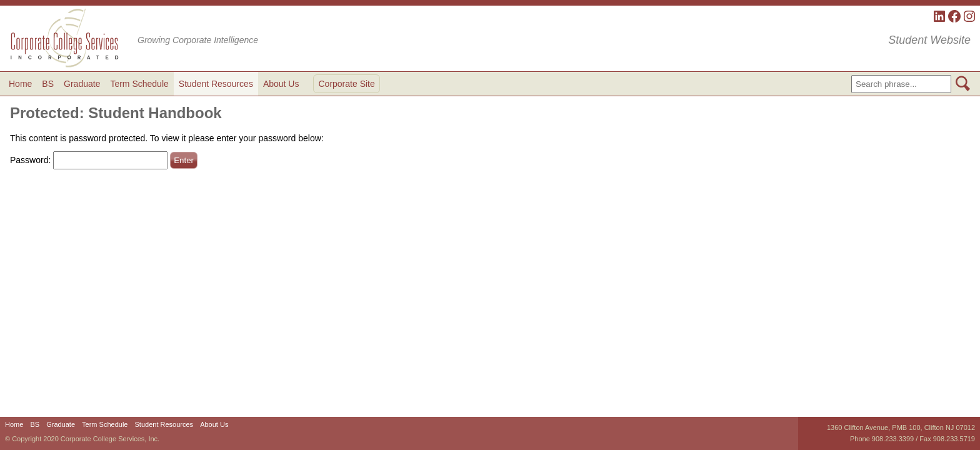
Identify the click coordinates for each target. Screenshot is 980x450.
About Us (281, 84)
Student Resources (216, 84)
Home (20, 84)
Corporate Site (346, 84)
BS (48, 84)
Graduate (82, 84)
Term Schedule (139, 84)
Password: (89, 160)
